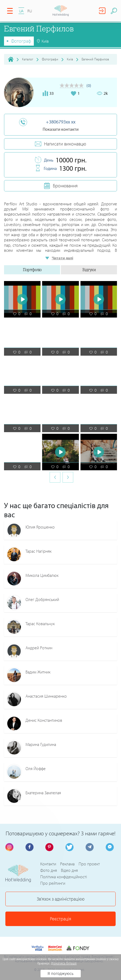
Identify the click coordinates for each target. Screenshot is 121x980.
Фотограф (21, 41)
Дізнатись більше (64, 963)
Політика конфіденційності (64, 877)
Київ (70, 59)
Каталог (28, 59)
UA (21, 11)
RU (30, 11)
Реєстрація (61, 919)
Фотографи (50, 59)
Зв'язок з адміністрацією (61, 899)
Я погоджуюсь (61, 974)
